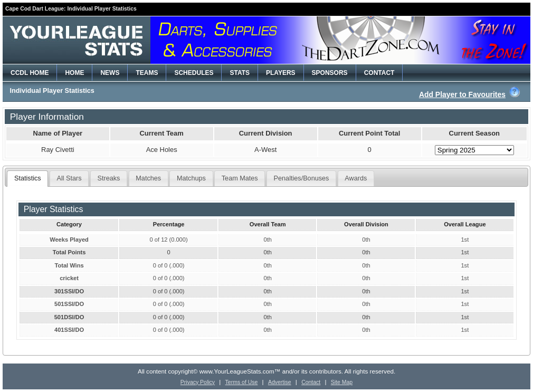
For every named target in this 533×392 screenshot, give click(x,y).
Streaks (109, 178)
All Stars (69, 178)
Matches (148, 178)
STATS (240, 73)
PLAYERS (281, 73)
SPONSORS (330, 73)
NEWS (110, 73)
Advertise (280, 382)
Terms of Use (242, 382)
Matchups (191, 178)
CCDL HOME (30, 73)
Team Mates (240, 178)
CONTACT (379, 73)
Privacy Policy (198, 382)
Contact (311, 382)
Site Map (342, 382)
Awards (356, 178)
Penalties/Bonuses (302, 178)
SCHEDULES (194, 73)
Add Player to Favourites (462, 94)
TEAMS (147, 73)
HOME (74, 73)
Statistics (28, 178)
